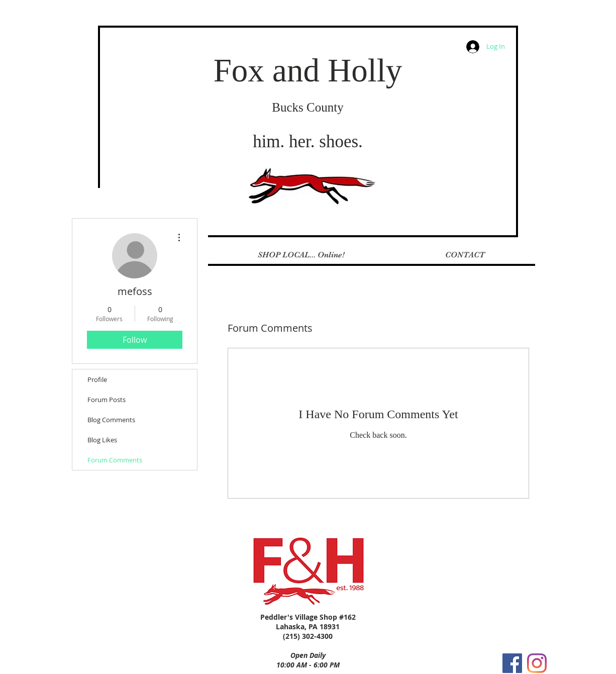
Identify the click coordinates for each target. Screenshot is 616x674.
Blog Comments (111, 420)
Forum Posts (107, 400)
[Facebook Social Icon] (512, 663)
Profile (97, 379)
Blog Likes (102, 440)
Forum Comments (115, 460)
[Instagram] (537, 663)
